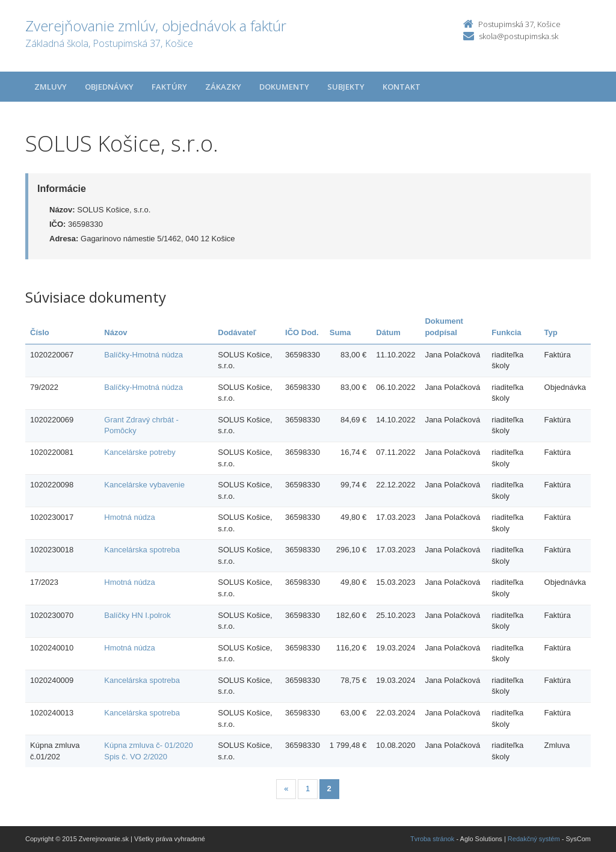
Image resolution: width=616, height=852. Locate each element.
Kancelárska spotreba (142, 550)
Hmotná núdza (130, 517)
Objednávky (109, 87)
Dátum (388, 332)
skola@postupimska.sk (519, 36)
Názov (115, 332)
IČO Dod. (302, 332)
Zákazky (223, 87)
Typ (551, 332)
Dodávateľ (237, 332)
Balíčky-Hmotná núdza (143, 355)
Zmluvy (51, 87)
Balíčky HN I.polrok (137, 615)
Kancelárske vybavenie (144, 485)
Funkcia (506, 332)
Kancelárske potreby (140, 452)
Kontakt (402, 87)
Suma (340, 332)
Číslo (40, 332)
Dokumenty (284, 87)
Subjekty (346, 87)
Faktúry (169, 87)
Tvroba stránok (432, 839)
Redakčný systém (534, 839)
